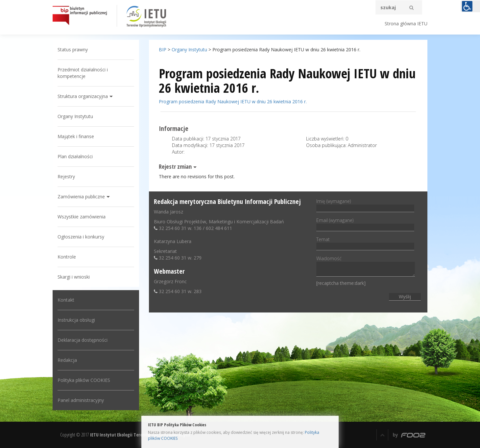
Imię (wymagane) (365, 205)
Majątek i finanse (76, 136)
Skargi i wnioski (74, 277)
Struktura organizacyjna (83, 96)
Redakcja (67, 360)
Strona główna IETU (406, 24)
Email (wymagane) (365, 224)
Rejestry (66, 176)
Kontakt (66, 300)
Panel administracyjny (81, 400)
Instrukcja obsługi (76, 320)
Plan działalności (75, 156)
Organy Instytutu (75, 116)
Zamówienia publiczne (81, 197)
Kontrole (67, 257)
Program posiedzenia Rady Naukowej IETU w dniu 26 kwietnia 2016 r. (233, 101)
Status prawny (73, 50)
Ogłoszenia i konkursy (81, 237)
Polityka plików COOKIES (84, 380)
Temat (365, 243)
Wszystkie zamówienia (82, 217)
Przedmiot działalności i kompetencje (83, 73)
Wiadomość (366, 267)
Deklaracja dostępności (83, 340)
